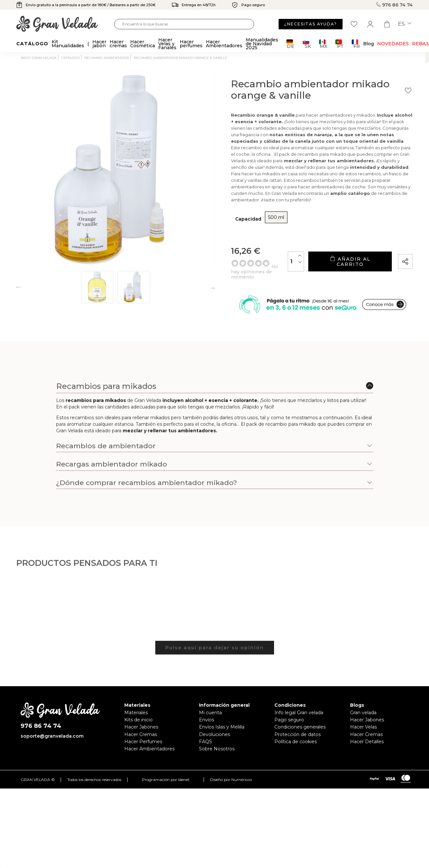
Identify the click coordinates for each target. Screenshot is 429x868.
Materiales (136, 713)
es (405, 24)
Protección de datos (298, 734)
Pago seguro (289, 720)
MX (323, 44)
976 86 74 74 (394, 5)
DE (291, 44)
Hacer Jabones (141, 727)
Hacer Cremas (141, 734)
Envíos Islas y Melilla (222, 727)
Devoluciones (215, 734)
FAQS (206, 742)
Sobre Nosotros (217, 749)
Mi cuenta (210, 713)
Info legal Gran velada (299, 713)
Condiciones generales (300, 727)
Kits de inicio (138, 720)
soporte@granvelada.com (52, 736)
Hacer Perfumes (143, 742)
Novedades (393, 44)
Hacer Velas (363, 727)
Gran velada (363, 713)
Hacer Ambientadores (149, 749)
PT (339, 44)
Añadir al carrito (350, 261)
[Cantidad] (296, 261)
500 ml (276, 217)
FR (356, 44)
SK (307, 44)
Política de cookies (296, 742)
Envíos (207, 720)
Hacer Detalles (367, 742)
